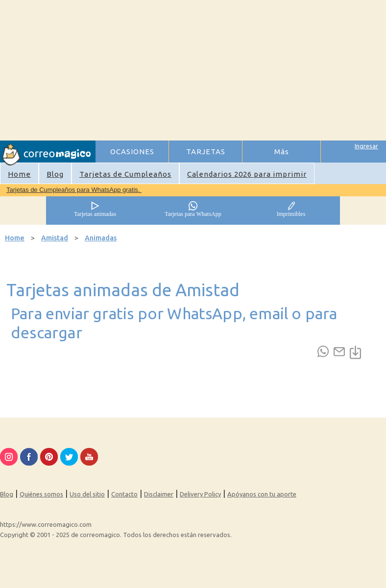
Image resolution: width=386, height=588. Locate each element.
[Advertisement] (240, 69)
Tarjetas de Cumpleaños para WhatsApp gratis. (74, 190)
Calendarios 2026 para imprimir (247, 174)
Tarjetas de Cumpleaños (125, 174)
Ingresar (366, 146)
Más (282, 152)
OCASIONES (132, 152)
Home (19, 174)
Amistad (55, 238)
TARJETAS (206, 152)
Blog (55, 174)
